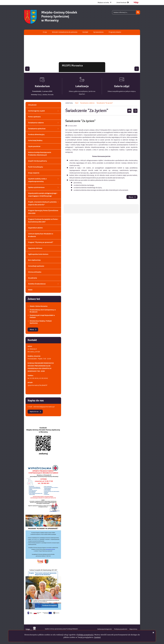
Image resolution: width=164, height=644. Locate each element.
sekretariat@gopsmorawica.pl (44, 407)
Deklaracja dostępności (105, 629)
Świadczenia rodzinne (87, 103)
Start (77, 103)
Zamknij (97, 637)
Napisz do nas (34, 412)
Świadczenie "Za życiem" (105, 103)
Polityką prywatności (85, 635)
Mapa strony (133, 629)
